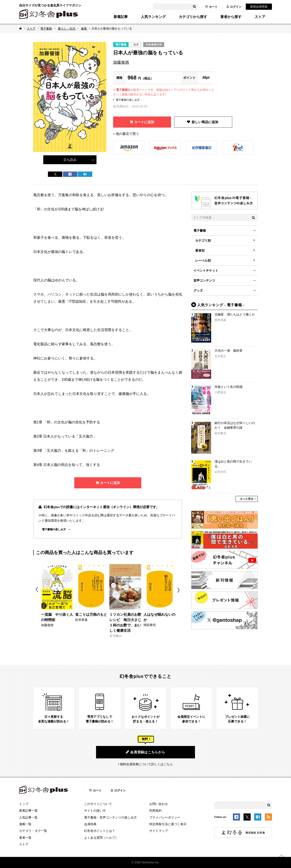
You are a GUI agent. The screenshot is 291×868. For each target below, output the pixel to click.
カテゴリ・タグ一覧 (33, 831)
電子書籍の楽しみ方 (128, 100)
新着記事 (121, 17)
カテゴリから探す (193, 17)
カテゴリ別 (203, 241)
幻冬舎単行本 (154, 45)
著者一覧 (25, 838)
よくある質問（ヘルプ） (101, 838)
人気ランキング (153, 17)
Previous (37, 590)
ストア (260, 17)
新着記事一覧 (28, 811)
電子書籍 (46, 29)
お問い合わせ (159, 804)
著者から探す (231, 17)
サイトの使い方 (95, 811)
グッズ (198, 290)
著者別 (200, 251)
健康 (84, 29)
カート (211, 7)
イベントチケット (206, 270)
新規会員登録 (259, 7)
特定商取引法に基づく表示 (168, 824)
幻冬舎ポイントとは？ (100, 831)
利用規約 (155, 811)
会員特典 (90, 824)
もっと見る (247, 499)
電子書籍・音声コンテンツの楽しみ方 (110, 817)
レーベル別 (203, 260)
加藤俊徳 (121, 62)
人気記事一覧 (28, 817)
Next (179, 590)
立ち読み (70, 160)
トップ (24, 804)
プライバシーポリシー (165, 817)
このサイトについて (98, 804)
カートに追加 (144, 122)
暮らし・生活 (67, 29)
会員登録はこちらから (145, 752)
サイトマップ (159, 831)
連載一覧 (25, 824)
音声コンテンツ (204, 280)
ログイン (234, 7)
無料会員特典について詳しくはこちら (146, 764)
